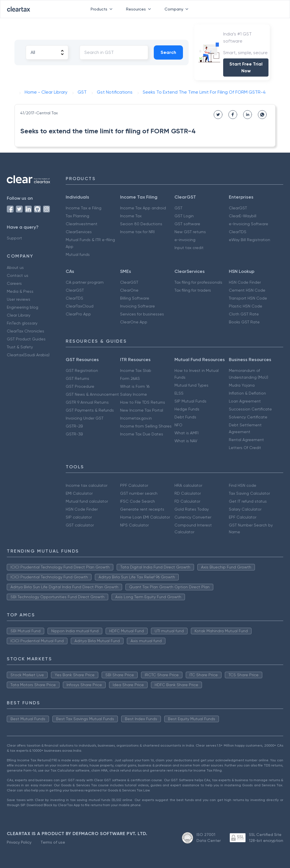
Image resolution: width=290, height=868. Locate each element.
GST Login (184, 216)
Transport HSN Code (248, 298)
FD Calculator (187, 501)
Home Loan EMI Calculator (145, 517)
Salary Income (134, 394)
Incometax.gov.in (136, 418)
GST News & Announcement (92, 394)
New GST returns (190, 232)
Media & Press (20, 291)
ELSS (179, 393)
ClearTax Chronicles (25, 331)
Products (103, 9)
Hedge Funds (187, 409)
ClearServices (79, 232)
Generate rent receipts (142, 509)
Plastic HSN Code (246, 306)
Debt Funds (185, 417)
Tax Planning (77, 216)
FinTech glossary (22, 323)
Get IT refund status (248, 501)
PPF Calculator (134, 485)
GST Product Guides (26, 339)
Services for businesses (142, 314)
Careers (14, 283)
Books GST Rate (244, 322)
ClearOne (129, 290)
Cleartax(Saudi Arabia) (28, 355)
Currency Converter (193, 517)
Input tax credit (189, 248)
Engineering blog (23, 307)
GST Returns (77, 378)
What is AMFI (186, 433)
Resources (140, 9)
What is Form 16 (135, 386)
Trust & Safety (20, 347)
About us (15, 267)
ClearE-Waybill (243, 216)
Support (14, 238)
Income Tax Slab (136, 370)
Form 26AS (130, 378)
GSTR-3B (74, 434)
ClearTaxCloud (80, 306)
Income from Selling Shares (146, 426)
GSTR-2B (74, 426)
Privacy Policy (19, 842)
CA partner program (85, 282)
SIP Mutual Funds (190, 401)
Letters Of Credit (245, 448)
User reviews (19, 299)
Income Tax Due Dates (142, 434)
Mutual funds (78, 254)
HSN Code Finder (245, 282)
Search (168, 52)
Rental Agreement (246, 440)
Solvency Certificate (248, 417)
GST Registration (82, 370)
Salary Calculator (245, 509)
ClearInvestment (82, 224)
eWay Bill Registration (250, 240)
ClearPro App (78, 314)
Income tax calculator (87, 485)
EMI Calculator (79, 493)
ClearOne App (134, 322)
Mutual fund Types (191, 385)
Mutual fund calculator (87, 501)
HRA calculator (188, 485)
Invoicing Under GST (85, 418)
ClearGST (238, 208)
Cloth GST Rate (244, 314)
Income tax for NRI (137, 232)
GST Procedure (80, 386)
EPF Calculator (243, 517)
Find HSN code (243, 485)
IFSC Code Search (137, 501)
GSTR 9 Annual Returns (87, 402)
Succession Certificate (250, 409)
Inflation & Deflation (247, 393)
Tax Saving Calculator (249, 493)
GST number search (139, 493)
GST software (187, 224)
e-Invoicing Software (249, 224)
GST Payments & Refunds (90, 410)
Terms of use (53, 842)
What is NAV (186, 441)
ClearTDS (238, 232)
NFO (178, 425)
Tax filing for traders (193, 290)
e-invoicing (185, 240)
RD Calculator (188, 493)
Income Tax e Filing (84, 208)
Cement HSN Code (247, 290)
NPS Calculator (134, 525)
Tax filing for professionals (198, 282)
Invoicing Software (137, 306)
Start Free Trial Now (246, 67)
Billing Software (135, 298)
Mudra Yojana (242, 385)
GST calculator (80, 525)
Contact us (18, 275)
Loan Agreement (245, 401)
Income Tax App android (143, 208)
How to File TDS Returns (143, 402)
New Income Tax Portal (142, 410)
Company (178, 9)
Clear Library (19, 315)
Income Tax (131, 216)
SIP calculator (79, 517)
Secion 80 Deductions (141, 224)
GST (178, 208)
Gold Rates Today (192, 509)
